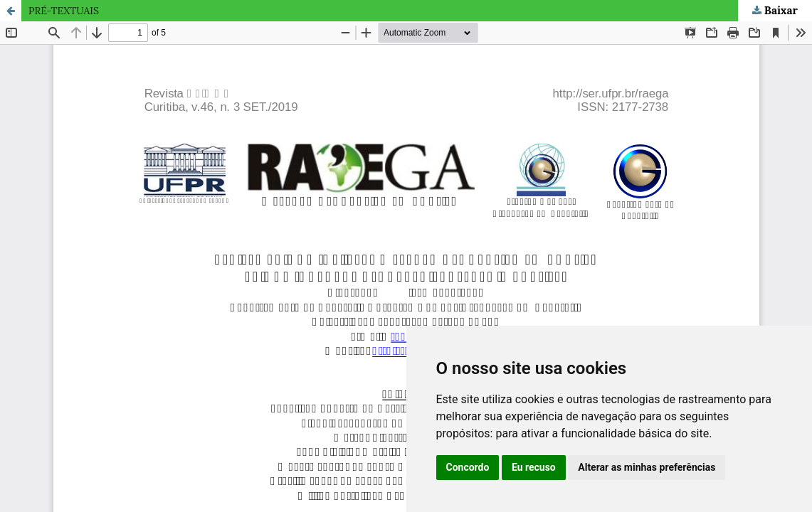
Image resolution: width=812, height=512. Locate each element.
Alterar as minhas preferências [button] (647, 467)
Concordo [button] (468, 467)
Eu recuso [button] (534, 467)
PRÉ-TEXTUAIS (64, 11)
